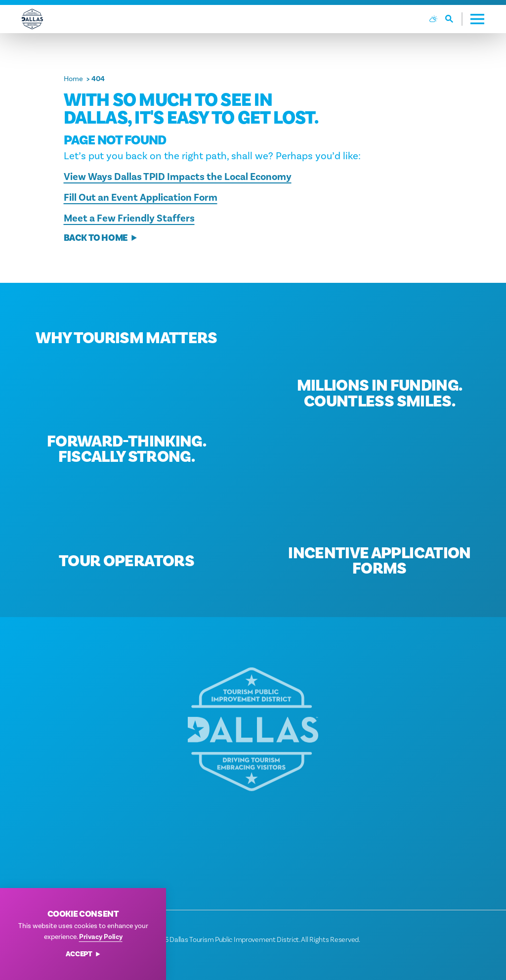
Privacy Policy (101, 937)
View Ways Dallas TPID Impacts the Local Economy (178, 177)
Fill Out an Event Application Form (141, 198)
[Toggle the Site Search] (454, 19)
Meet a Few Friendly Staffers (129, 218)
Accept (83, 955)
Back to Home (101, 238)
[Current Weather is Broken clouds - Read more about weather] (433, 19)
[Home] (32, 19)
